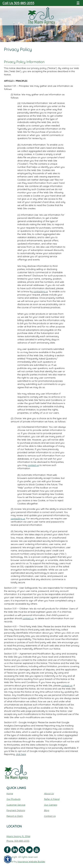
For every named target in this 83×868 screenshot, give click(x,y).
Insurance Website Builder (31, 861)
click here (21, 754)
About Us (49, 793)
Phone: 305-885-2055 (18, 841)
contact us (33, 465)
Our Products (13, 799)
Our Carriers (51, 805)
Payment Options (16, 810)
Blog (47, 810)
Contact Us (50, 816)
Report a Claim (15, 816)
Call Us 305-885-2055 (18, 3)
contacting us (41, 291)
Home (10, 793)
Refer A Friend (52, 799)
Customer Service (16, 805)
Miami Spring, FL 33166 (18, 836)
